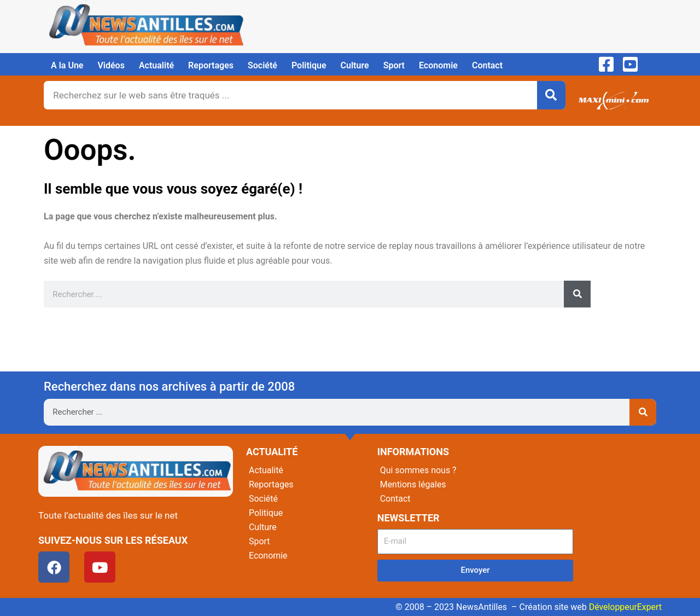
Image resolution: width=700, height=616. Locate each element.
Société (262, 65)
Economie (438, 65)
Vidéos (111, 65)
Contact (487, 65)
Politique (309, 65)
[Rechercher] (551, 95)
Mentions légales (413, 484)
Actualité (156, 65)
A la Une (67, 65)
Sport (394, 65)
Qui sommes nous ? (418, 470)
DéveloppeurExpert (625, 607)
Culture (355, 65)
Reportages (211, 65)
